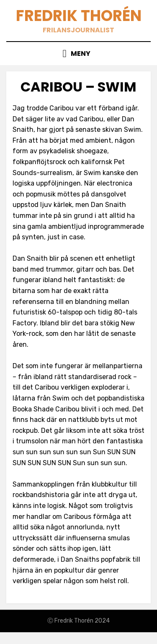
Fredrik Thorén (79, 16)
